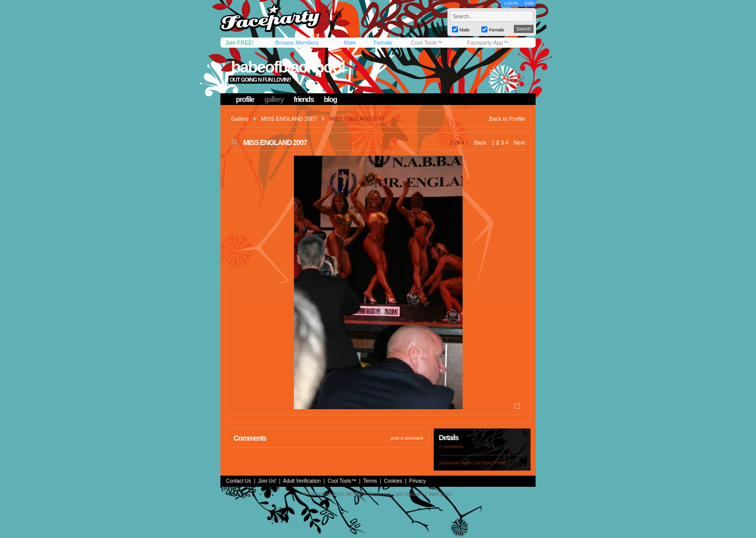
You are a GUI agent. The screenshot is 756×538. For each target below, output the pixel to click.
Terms (370, 481)
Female (383, 43)
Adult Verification (302, 481)
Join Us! (267, 481)
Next (519, 142)
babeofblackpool (288, 67)
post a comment (407, 438)
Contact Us (238, 481)
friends (304, 99)
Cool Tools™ (427, 43)
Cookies (393, 481)
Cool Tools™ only (489, 463)
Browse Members (297, 43)
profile (245, 99)
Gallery (240, 119)
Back (480, 142)
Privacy (418, 481)
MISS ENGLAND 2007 (289, 119)
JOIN (529, 3)
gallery (274, 99)
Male (350, 43)
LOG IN (511, 3)
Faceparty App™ (488, 43)
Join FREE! (240, 43)
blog (330, 99)
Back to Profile (507, 119)
